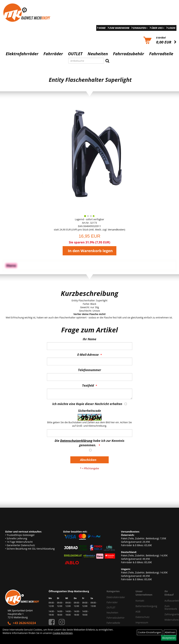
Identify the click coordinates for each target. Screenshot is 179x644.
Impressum (142, 622)
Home (102, 28)
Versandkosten (116, 230)
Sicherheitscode (89, 411)
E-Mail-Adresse (88, 355)
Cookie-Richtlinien (63, 633)
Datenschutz (142, 617)
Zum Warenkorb (119, 28)
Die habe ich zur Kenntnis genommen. (89, 443)
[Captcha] (90, 433)
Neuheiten (98, 54)
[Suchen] (107, 61)
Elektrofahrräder (22, 54)
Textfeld (88, 385)
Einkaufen (140, 28)
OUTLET (75, 54)
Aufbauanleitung (168, 601)
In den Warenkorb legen (90, 251)
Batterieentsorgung (146, 606)
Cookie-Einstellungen (150, 632)
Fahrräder (53, 54)
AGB (138, 612)
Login (172, 28)
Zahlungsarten (168, 614)
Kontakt (140, 601)
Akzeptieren (169, 638)
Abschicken (88, 460)
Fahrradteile (161, 54)
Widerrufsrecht (168, 620)
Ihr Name (89, 339)
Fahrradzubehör (128, 54)
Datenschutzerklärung (76, 441)
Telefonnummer (89, 370)
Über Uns (158, 28)
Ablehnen (170, 632)
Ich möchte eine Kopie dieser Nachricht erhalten (87, 404)
